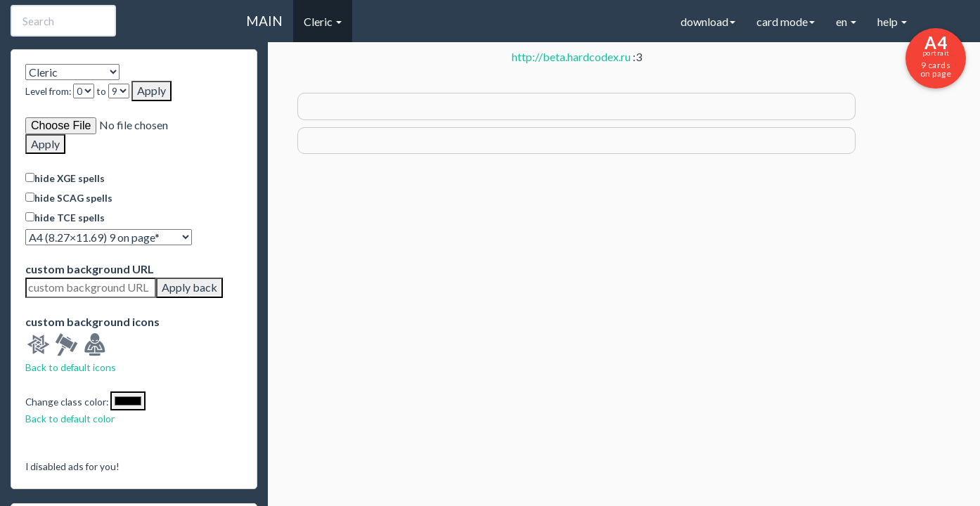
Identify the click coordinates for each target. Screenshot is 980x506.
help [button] (892, 21)
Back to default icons (71, 367)
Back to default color (70, 419)
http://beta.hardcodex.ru (571, 57)
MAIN (264, 21)
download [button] (708, 21)
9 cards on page (936, 56)
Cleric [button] (323, 21)
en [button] (846, 21)
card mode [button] (786, 21)
